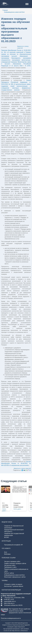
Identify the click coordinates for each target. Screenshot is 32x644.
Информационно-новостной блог (14, 575)
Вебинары (7, 554)
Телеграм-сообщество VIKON (13, 605)
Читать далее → (18, 509)
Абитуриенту (8, 532)
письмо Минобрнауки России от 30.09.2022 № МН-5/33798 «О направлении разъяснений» (16, 464)
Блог (6, 552)
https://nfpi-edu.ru (9, 603)
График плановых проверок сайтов (15, 563)
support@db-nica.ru (10, 601)
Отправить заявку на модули (13, 584)
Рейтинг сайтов (9, 573)
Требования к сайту (10, 567)
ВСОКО (7, 537)
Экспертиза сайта (10, 565)
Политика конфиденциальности (11, 618)
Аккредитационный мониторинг (14, 530)
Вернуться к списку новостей (23, 47)
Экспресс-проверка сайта (12, 562)
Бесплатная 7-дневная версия (14, 586)
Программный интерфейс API (14, 545)
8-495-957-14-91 (9, 599)
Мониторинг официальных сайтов (15, 577)
